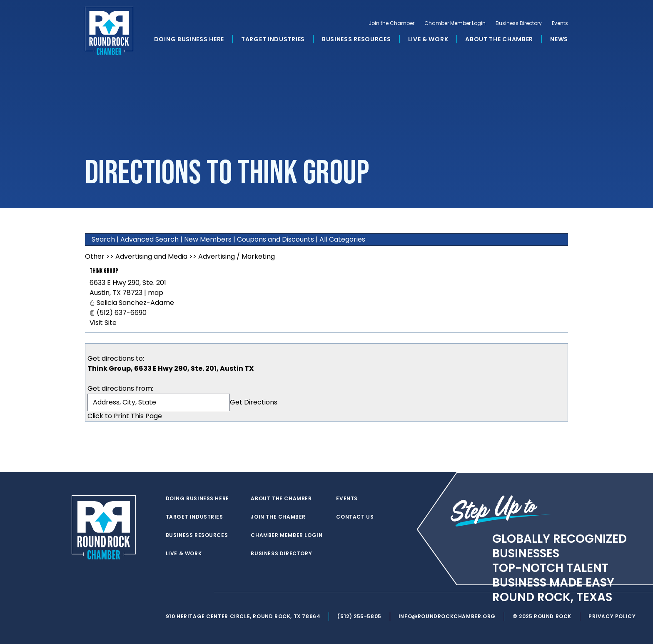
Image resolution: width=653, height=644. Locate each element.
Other (95, 256)
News (559, 39)
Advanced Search (150, 239)
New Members (208, 239)
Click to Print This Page (125, 416)
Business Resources (356, 39)
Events (560, 23)
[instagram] (203, 592)
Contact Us (355, 517)
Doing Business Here (189, 39)
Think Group (104, 271)
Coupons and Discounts (275, 239)
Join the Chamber (391, 23)
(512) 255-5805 (359, 616)
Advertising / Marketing (237, 256)
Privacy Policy (612, 616)
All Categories (342, 239)
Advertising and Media (151, 256)
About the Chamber (499, 39)
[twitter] (170, 592)
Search (103, 239)
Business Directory (519, 23)
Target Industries (273, 39)
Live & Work (428, 39)
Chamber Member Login (455, 23)
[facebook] (187, 592)
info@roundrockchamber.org (447, 616)
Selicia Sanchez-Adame (135, 303)
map (156, 293)
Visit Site (103, 323)
